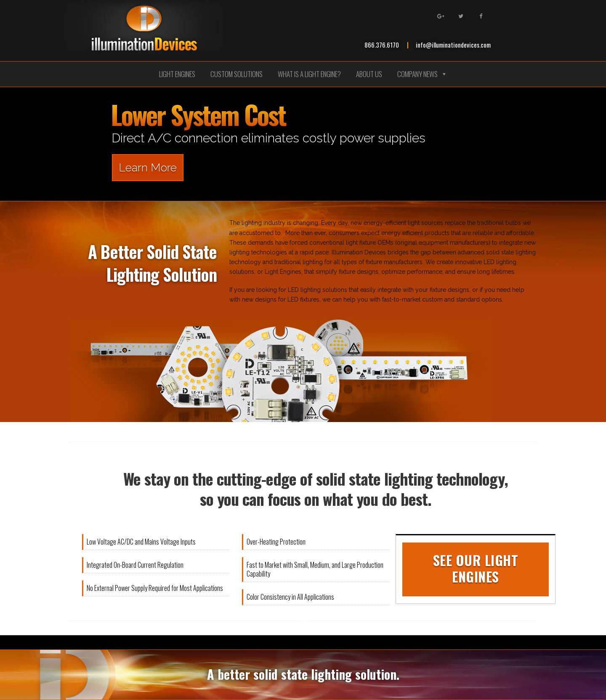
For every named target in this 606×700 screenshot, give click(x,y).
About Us (369, 74)
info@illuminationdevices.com (453, 45)
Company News (422, 74)
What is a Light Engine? (309, 74)
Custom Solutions (237, 74)
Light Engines (177, 74)
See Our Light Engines (476, 568)
